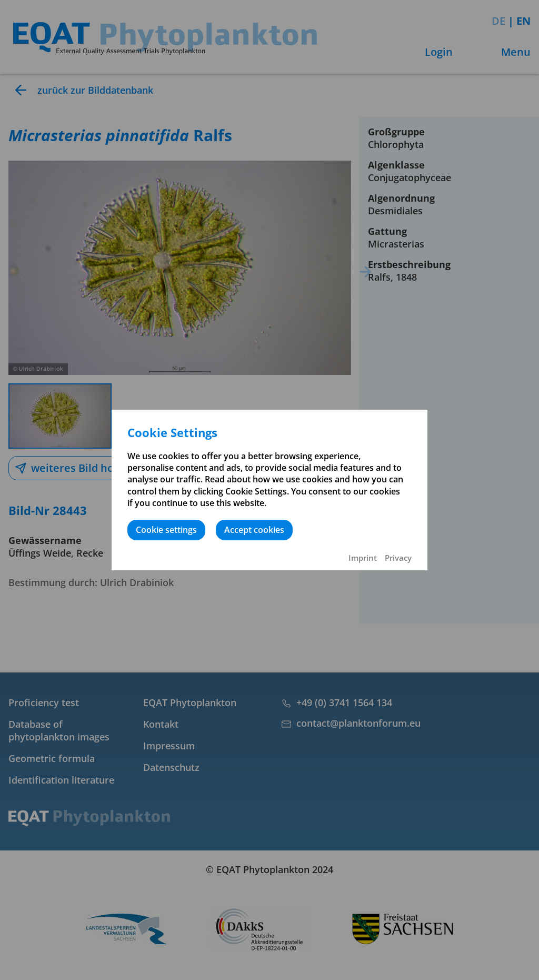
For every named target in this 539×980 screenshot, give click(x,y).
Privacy (398, 558)
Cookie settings (166, 530)
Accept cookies (254, 530)
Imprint (363, 558)
